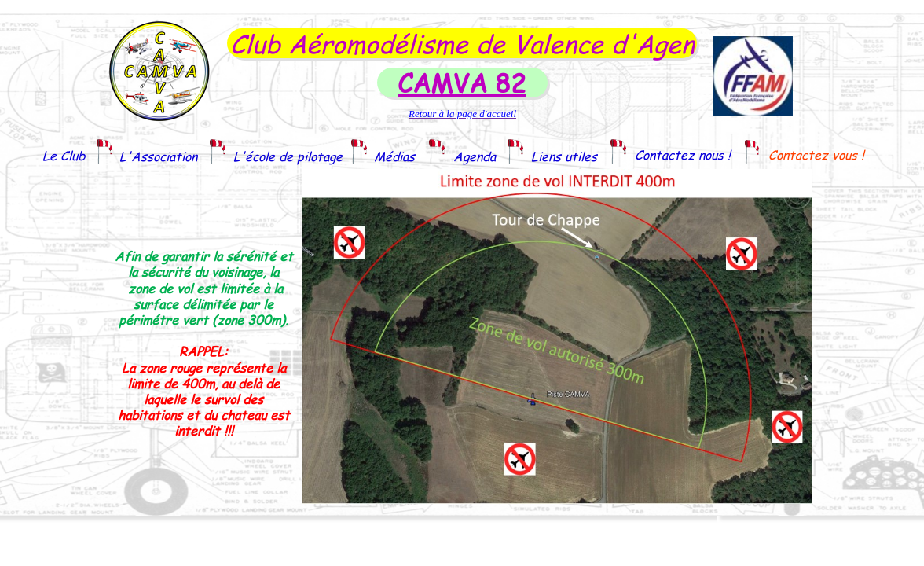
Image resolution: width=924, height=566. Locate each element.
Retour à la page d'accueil (462, 114)
